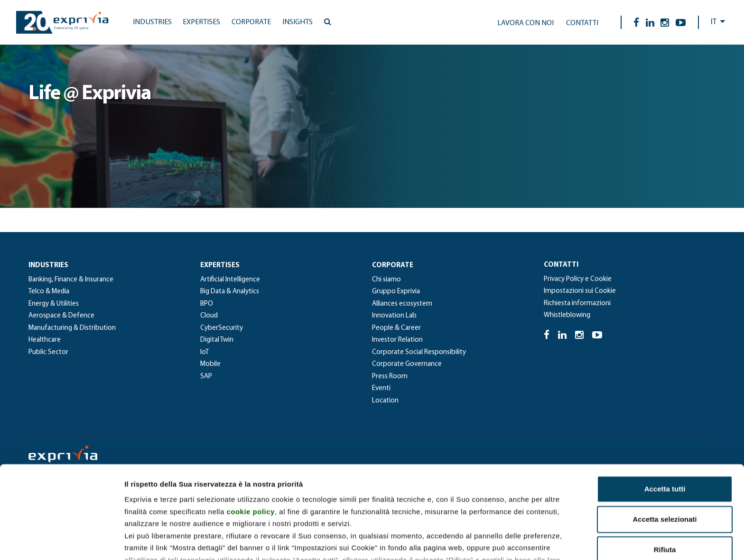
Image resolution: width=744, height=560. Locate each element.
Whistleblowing (567, 315)
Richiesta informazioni (577, 303)
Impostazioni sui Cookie (580, 291)
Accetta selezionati (665, 453)
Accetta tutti (665, 422)
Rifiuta (665, 483)
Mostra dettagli (499, 541)
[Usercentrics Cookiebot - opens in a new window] (61, 541)
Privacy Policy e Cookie (578, 279)
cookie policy (251, 444)
